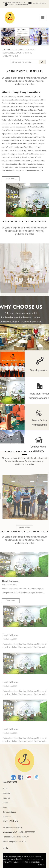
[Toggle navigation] (43, 18)
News (5, 809)
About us (6, 799)
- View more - (11, 179)
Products (6, 795)
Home (5, 790)
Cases (5, 804)
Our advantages (9, 813)
